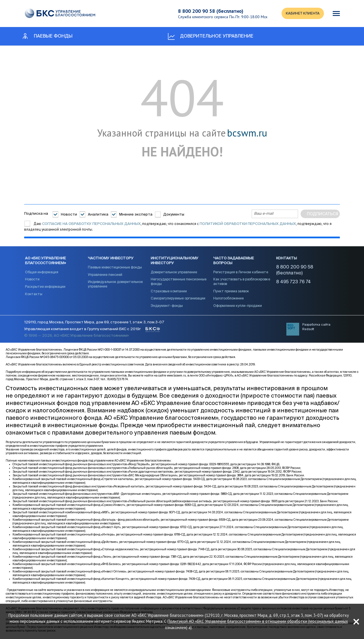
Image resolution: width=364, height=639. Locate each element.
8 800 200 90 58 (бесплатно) (210, 11)
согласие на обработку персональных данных (91, 224)
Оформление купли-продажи (238, 306)
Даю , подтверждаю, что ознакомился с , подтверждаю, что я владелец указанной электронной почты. (178, 227)
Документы (174, 214)
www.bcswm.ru (176, 376)
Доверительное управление (174, 273)
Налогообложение (228, 299)
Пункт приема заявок (231, 291)
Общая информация (42, 273)
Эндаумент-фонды (167, 306)
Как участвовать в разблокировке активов (242, 282)
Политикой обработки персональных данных (248, 224)
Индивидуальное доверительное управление (115, 285)
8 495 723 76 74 (293, 282)
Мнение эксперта (136, 214)
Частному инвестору (111, 259)
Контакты (34, 294)
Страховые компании (169, 291)
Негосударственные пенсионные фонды (179, 282)
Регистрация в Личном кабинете (241, 273)
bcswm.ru (247, 133)
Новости (69, 214)
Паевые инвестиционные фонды (115, 268)
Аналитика (98, 214)
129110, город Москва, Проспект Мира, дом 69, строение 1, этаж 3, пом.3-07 (94, 323)
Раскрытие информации (45, 287)
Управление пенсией (105, 275)
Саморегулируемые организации (178, 299)
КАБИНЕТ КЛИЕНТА (302, 14)
